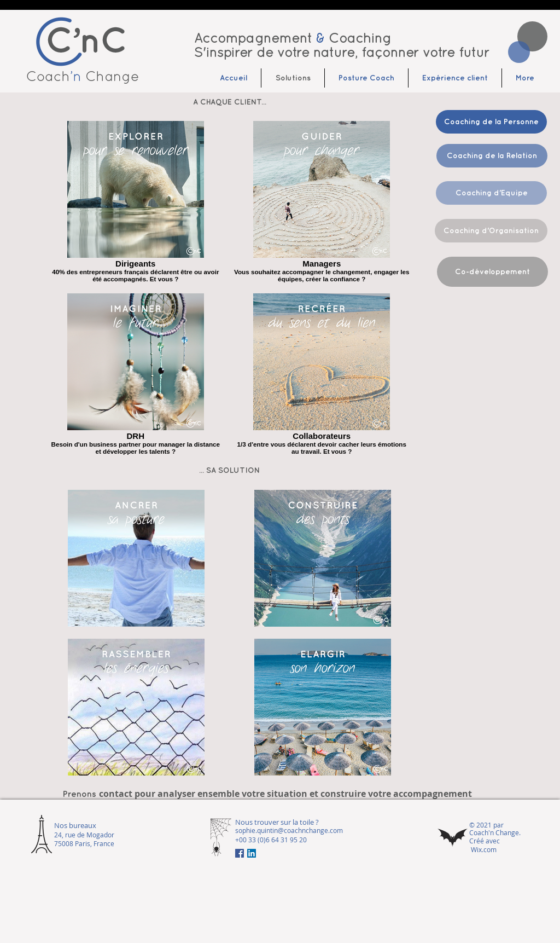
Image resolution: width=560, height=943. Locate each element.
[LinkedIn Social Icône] (252, 853)
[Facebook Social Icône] (240, 853)
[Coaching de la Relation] (492, 156)
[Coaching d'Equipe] (491, 193)
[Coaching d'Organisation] (491, 231)
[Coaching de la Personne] (491, 122)
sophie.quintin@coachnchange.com (289, 830)
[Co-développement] (492, 272)
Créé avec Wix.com (485, 845)
